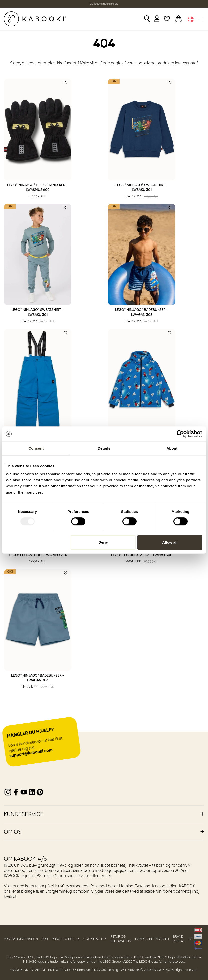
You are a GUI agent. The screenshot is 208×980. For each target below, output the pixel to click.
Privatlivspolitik (66, 939)
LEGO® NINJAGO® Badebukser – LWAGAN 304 (38, 682)
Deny (103, 542)
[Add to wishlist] (66, 83)
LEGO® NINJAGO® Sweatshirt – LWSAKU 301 (142, 191)
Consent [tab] (36, 448)
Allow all (170, 542)
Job (45, 939)
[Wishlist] (167, 19)
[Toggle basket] (179, 19)
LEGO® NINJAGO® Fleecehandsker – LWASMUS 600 (38, 191)
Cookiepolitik (95, 939)
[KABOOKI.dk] (35, 19)
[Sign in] (157, 19)
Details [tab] (104, 448)
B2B (192, 939)
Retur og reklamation (121, 939)
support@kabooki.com (31, 753)
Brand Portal (179, 939)
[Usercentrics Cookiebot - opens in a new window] (180, 434)
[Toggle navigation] (201, 19)
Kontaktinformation (21, 939)
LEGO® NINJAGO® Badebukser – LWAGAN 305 (142, 316)
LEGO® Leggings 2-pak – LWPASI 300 (142, 559)
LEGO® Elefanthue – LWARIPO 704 (38, 559)
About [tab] (172, 448)
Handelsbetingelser (152, 939)
